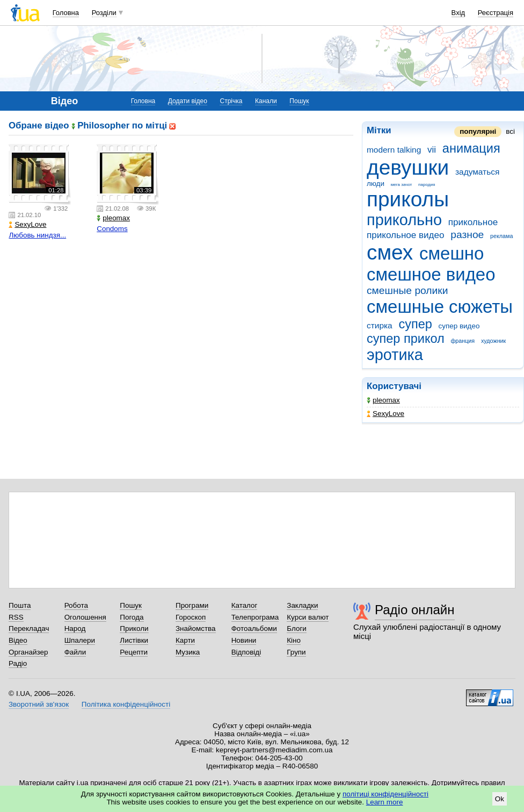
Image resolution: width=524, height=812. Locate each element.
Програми (192, 605)
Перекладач (29, 628)
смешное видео (431, 274)
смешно (452, 253)
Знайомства (196, 628)
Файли (75, 652)
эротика (395, 355)
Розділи (104, 13)
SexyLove (385, 414)
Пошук (299, 101)
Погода (132, 617)
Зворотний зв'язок (39, 704)
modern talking (394, 150)
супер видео (459, 326)
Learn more (385, 802)
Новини (244, 640)
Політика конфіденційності (126, 704)
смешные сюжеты (440, 307)
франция (463, 341)
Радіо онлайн (415, 610)
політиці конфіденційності (385, 794)
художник (493, 341)
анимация (471, 148)
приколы (408, 199)
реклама (501, 236)
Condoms (112, 229)
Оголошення (85, 617)
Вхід (458, 13)
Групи (296, 652)
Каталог (245, 605)
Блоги (297, 628)
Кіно (294, 640)
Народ (75, 628)
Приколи (134, 628)
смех (390, 252)
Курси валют (308, 617)
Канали (266, 101)
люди (376, 184)
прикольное (473, 222)
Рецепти (134, 652)
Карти (185, 640)
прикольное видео (406, 235)
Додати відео (188, 101)
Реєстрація (496, 13)
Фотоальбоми (254, 628)
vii (432, 150)
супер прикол (406, 339)
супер (415, 324)
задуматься (477, 172)
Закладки (302, 605)
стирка (380, 325)
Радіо (18, 663)
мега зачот (402, 185)
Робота (76, 605)
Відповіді (246, 652)
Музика (188, 652)
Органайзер (28, 652)
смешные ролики (407, 290)
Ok (500, 799)
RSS (16, 617)
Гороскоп (191, 617)
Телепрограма (255, 617)
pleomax (383, 400)
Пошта (20, 605)
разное (467, 235)
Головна (66, 13)
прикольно (404, 220)
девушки (408, 167)
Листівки (134, 640)
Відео (18, 640)
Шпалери (80, 640)
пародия (427, 185)
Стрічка (231, 101)
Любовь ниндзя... (37, 235)
